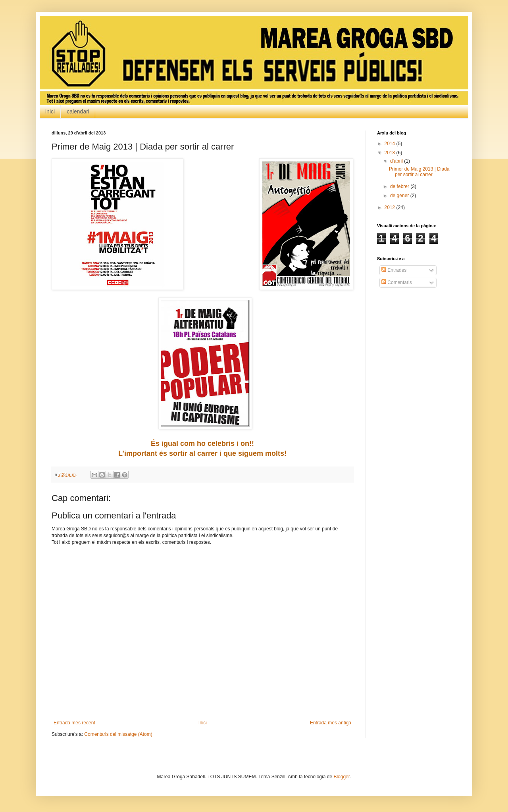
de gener (400, 196)
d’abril (397, 161)
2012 (391, 207)
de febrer (400, 186)
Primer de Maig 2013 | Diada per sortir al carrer (419, 172)
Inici (203, 723)
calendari (78, 111)
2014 (391, 144)
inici (50, 111)
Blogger (342, 777)
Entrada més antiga (331, 723)
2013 (391, 153)
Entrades (394, 270)
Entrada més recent (74, 723)
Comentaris (397, 282)
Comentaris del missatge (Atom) (118, 734)
